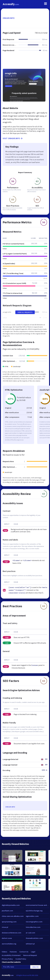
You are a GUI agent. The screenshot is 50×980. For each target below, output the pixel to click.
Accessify (11, 4)
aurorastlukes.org (9, 944)
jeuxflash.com (7, 911)
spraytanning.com (9, 922)
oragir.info (9, 18)
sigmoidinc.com (32, 916)
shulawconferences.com (11, 933)
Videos (4, 952)
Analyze (35, 967)
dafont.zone (7, 938)
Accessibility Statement (11, 955)
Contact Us (24, 952)
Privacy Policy (7, 959)
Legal (33, 952)
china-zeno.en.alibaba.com (13, 916)
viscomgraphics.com (34, 922)
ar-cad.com (30, 933)
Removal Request (30, 955)
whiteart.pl (30, 944)
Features (13, 952)
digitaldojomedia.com (11, 905)
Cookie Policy (21, 959)
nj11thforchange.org (34, 911)
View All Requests (25, 312)
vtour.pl (5, 927)
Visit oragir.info (13, 138)
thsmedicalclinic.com (34, 938)
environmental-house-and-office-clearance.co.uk (37, 905)
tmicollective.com (33, 927)
